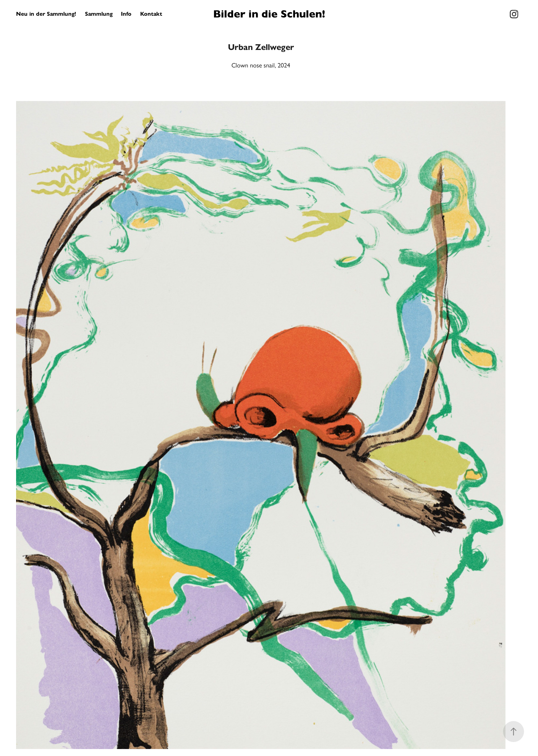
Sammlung (99, 14)
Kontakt (151, 14)
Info (126, 14)
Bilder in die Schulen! (269, 14)
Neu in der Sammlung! (46, 14)
